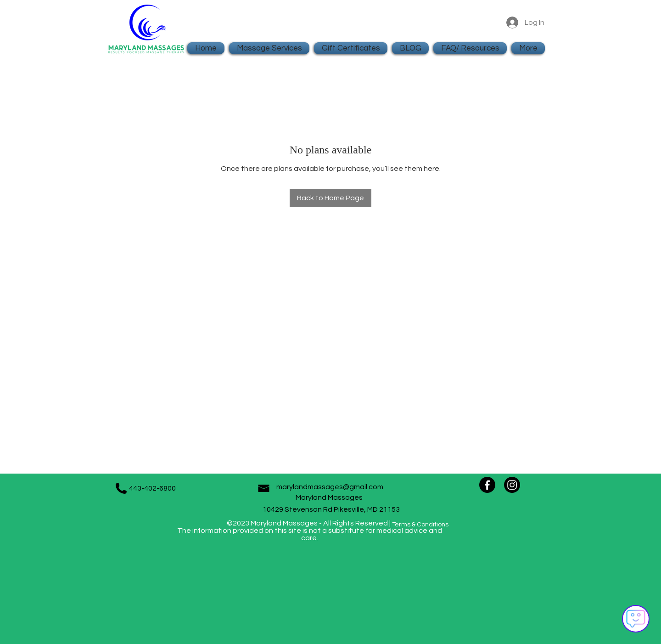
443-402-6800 (152, 488)
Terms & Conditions (420, 525)
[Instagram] (512, 485)
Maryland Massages (331, 497)
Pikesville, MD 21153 (367, 509)
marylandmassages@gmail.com (330, 487)
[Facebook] (487, 485)
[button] (470, 48)
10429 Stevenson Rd (298, 509)
